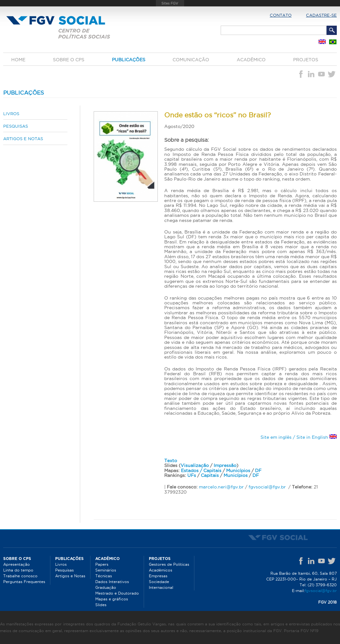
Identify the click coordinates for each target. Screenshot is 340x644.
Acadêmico (251, 60)
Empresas (158, 576)
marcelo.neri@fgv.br (221, 487)
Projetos (306, 60)
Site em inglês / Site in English (299, 437)
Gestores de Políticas (169, 564)
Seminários (106, 570)
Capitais (210, 475)
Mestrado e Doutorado (117, 593)
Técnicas (104, 576)
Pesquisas (16, 126)
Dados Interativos (112, 582)
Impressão (225, 465)
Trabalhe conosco (20, 576)
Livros (11, 114)
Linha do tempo (18, 570)
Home (18, 60)
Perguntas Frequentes (24, 582)
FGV (170, 3)
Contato (281, 15)
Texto (171, 461)
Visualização (195, 465)
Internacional (161, 587)
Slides (101, 605)
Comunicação (191, 60)
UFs (192, 475)
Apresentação (17, 564)
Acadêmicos (161, 570)
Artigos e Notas (23, 139)
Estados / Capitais (201, 470)
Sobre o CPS (69, 60)
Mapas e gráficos (112, 599)
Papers (102, 564)
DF (258, 470)
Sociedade (159, 582)
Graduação (106, 587)
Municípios (238, 470)
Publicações (129, 60)
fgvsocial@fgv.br (267, 487)
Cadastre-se (321, 15)
